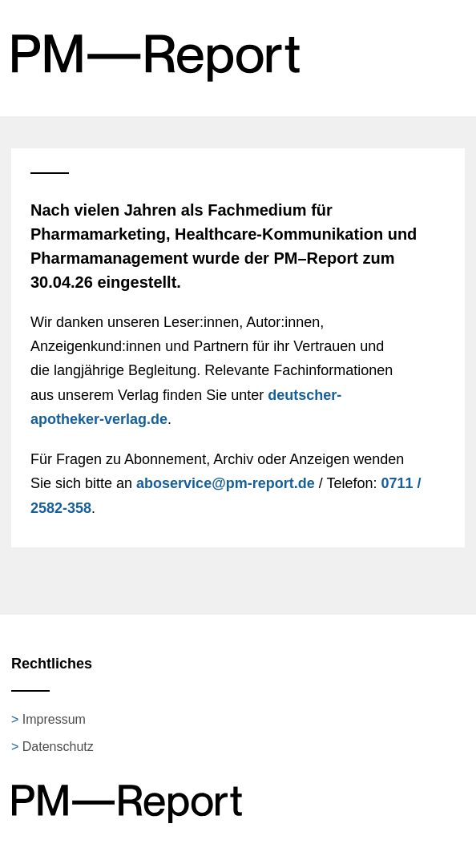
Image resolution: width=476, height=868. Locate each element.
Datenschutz (58, 747)
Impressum (54, 719)
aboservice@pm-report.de (226, 483)
